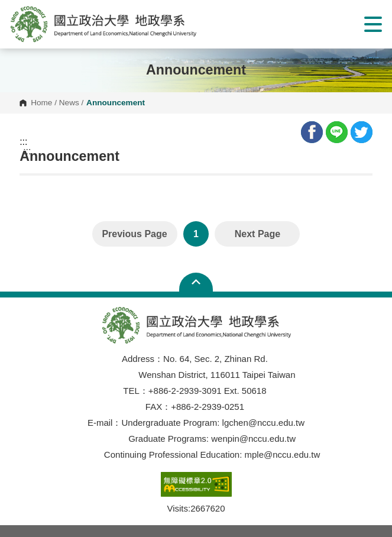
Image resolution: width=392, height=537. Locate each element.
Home (41, 103)
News (69, 103)
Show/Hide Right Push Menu (373, 24)
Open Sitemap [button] (196, 282)
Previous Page (134, 234)
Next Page (257, 234)
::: (23, 142)
